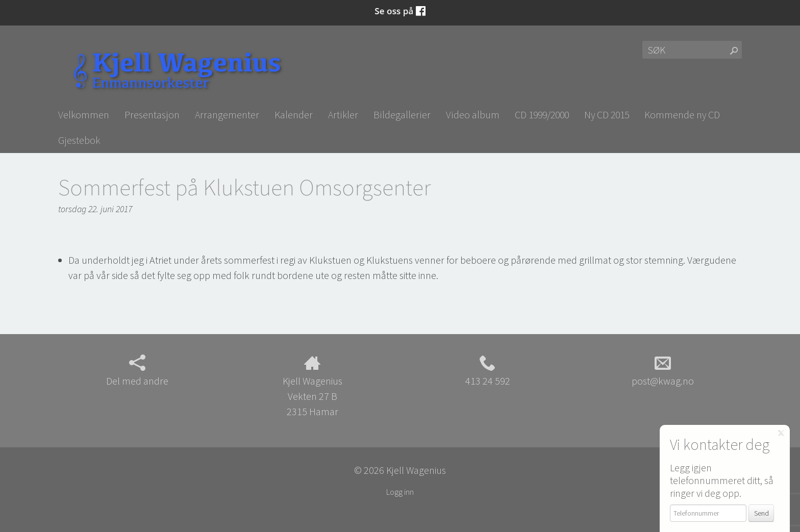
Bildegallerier (402, 115)
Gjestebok (79, 140)
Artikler (343, 115)
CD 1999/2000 (542, 115)
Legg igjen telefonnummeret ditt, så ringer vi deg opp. (722, 480)
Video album (473, 115)
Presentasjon (152, 115)
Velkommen (84, 115)
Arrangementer (227, 115)
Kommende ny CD (682, 115)
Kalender (294, 115)
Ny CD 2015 (607, 115)
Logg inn (400, 492)
